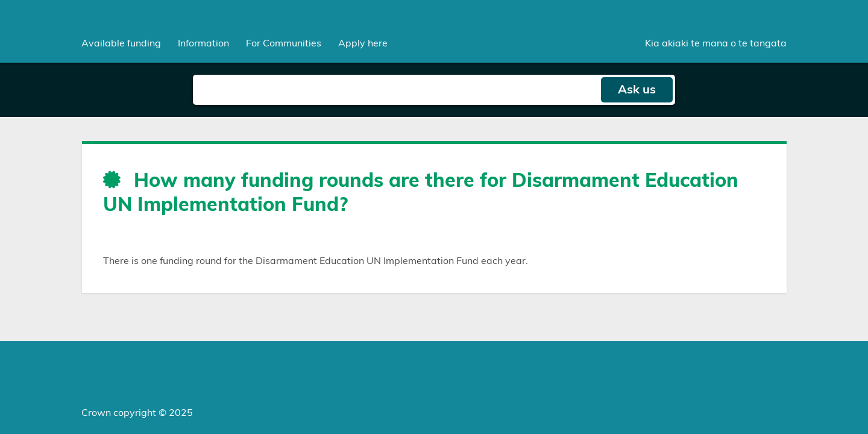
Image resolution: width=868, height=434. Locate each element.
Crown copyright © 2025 (137, 413)
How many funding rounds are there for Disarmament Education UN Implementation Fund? (421, 193)
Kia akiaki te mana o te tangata (716, 43)
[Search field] (397, 90)
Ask (637, 90)
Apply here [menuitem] (363, 43)
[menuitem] (121, 43)
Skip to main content (0, 0)
